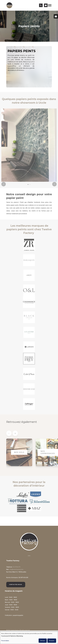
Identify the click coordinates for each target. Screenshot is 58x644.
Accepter (52, 641)
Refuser (43, 641)
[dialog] (29, 638)
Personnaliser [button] (5, 641)
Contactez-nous (16, 584)
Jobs (29, 556)
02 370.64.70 (17, 567)
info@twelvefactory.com (16, 569)
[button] (28, 186)
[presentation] (4, 185)
